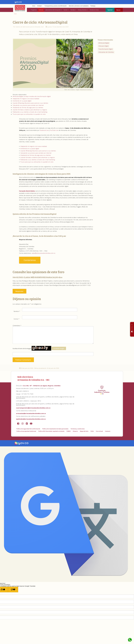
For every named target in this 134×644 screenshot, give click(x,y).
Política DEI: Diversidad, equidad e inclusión (51, 431)
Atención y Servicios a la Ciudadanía (79, 6)
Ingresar (110, 10)
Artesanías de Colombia (106, 52)
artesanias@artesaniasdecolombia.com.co (31, 413)
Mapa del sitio (84, 431)
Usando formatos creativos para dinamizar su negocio (30, 110)
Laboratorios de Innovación (53, 10)
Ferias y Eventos (82, 10)
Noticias (41, 10)
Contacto (108, 431)
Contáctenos (30, 260)
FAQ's (92, 431)
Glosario (75, 431)
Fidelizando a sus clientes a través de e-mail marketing (30, 112)
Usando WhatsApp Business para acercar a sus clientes (30, 103)
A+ (132, 328)
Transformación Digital (106, 49)
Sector (66, 10)
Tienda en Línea (94, 10)
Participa (93, 6)
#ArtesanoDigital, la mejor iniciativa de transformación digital (32, 96)
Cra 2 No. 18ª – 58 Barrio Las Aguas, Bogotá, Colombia (42, 386)
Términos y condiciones (78, 429)
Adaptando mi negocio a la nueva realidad (26, 99)
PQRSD (69, 431)
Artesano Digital (103, 46)
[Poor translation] (13, 590)
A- (132, 325)
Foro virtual (99, 431)
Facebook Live (44, 130)
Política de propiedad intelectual (26, 431)
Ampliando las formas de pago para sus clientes (28, 107)
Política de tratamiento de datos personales (55, 429)
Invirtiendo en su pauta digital (22, 101)
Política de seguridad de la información (28, 429)
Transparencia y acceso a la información (56, 6)
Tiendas (73, 10)
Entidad (39, 6)
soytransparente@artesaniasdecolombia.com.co (33, 408)
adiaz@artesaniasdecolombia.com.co (44, 253)
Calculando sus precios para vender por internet (28, 105)
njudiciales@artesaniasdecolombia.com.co (31, 419)
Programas (34, 10)
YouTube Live (54, 130)
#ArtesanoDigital (104, 43)
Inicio (34, 6)
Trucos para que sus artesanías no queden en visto (29, 114)
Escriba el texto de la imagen (39, 348)
